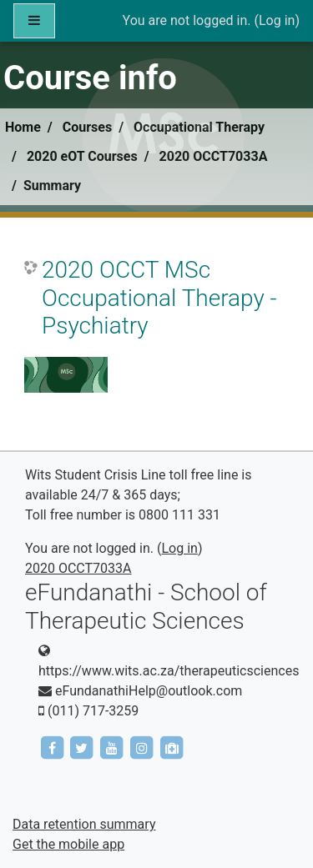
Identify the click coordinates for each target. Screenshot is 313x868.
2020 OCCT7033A (214, 156)
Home (23, 127)
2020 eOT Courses (82, 156)
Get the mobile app (68, 844)
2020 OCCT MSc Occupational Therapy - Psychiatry (159, 298)
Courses (87, 127)
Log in (277, 20)
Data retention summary (84, 824)
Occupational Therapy (199, 127)
